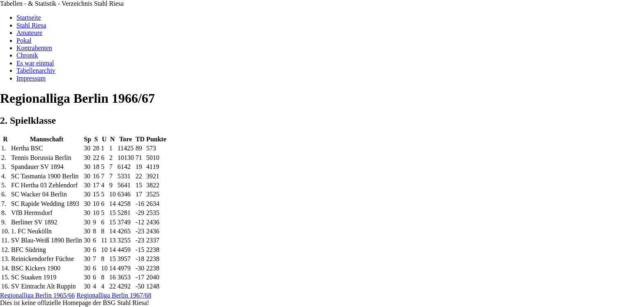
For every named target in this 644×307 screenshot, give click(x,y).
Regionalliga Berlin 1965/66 (37, 295)
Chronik (27, 55)
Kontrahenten (34, 48)
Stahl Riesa (31, 25)
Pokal (24, 40)
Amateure (29, 33)
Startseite (29, 17)
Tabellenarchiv (36, 70)
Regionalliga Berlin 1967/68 (114, 295)
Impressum (31, 78)
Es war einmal (35, 63)
